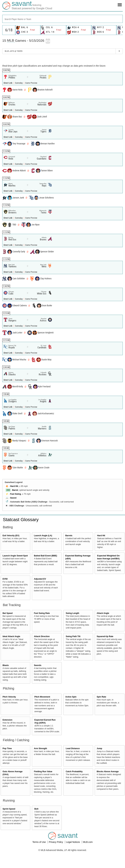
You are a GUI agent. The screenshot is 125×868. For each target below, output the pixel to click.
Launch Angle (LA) (43, 536)
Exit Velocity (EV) (11, 536)
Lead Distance (73, 748)
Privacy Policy (56, 842)
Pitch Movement (42, 697)
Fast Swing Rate (42, 613)
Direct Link (8, 83)
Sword (13, 498)
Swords (38, 665)
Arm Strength (40, 748)
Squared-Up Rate (105, 636)
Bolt (36, 809)
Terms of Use (39, 842)
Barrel (15, 490)
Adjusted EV (40, 579)
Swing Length (73, 613)
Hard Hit (14, 486)
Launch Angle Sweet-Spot (15, 556)
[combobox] (62, 19)
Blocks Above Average (108, 772)
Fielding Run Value (43, 772)
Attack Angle (103, 613)
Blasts (6, 665)
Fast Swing (15, 494)
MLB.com (88, 842)
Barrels (69, 536)
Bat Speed (8, 613)
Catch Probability (74, 772)
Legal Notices (73, 842)
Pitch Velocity (9, 697)
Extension (7, 720)
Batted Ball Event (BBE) (45, 556)
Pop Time (7, 748)
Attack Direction (42, 636)
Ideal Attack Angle (11, 636)
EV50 (5, 579)
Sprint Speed (9, 809)
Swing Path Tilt (73, 636)
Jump (99, 748)
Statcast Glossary (21, 520)
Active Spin (71, 697)
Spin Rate (101, 697)
